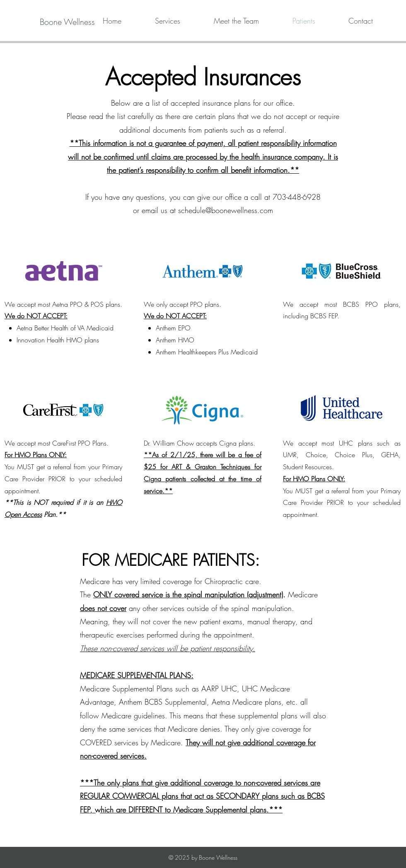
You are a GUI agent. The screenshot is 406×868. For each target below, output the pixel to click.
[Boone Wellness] (67, 22)
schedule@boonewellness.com (226, 210)
